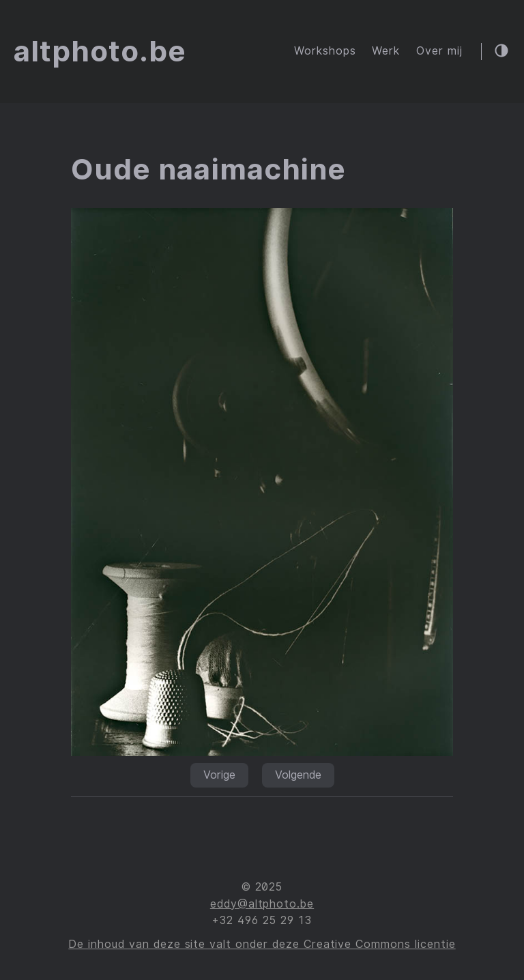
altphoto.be (100, 51)
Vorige (219, 775)
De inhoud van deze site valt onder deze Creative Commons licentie (262, 944)
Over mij (439, 51)
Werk (386, 51)
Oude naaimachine (208, 169)
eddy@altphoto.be (262, 904)
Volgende (298, 775)
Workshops (325, 51)
